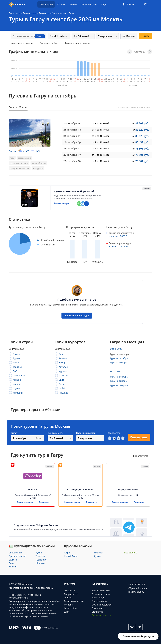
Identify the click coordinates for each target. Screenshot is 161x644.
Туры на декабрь (119, 377)
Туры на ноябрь (118, 362)
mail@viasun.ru (136, 592)
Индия (16, 384)
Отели (73, 4)
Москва (130, 4)
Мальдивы (18, 393)
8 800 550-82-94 (137, 584)
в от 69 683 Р (119, 246)
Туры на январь (118, 381)
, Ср (72, 142)
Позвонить (44, 502)
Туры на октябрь (119, 358)
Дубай (62, 388)
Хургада (63, 371)
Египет (16, 354)
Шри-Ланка (19, 376)
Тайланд (17, 367)
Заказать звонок (25, 502)
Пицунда (64, 393)
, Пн (72, 130)
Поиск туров (46, 4)
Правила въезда (17, 556)
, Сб (72, 161)
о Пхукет (63, 376)
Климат (13, 567)
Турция (17, 358)
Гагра (62, 384)
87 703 (142, 123)
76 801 (142, 149)
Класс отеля (114, 433)
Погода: (25, 151)
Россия (16, 362)
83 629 (142, 130)
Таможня (40, 556)
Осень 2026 (116, 349)
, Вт (72, 136)
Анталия (63, 367)
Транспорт (41, 560)
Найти (146, 36)
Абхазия (17, 380)
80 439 (142, 142)
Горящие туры (89, 4)
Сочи (61, 354)
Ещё (103, 4)
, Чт (72, 149)
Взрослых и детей (86, 433)
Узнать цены (139, 437)
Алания (63, 358)
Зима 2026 (116, 371)
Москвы (62, 426)
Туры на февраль (119, 385)
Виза (11, 563)
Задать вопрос (62, 203)
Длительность (55, 433)
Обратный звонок (138, 588)
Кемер (62, 362)
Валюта (13, 560)
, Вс (72, 123)
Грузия (16, 388)
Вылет (14, 433)
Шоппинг (41, 563)
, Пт (72, 155)
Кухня (39, 553)
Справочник (15, 553)
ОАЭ (15, 371)
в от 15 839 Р (118, 236)
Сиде (61, 380)
